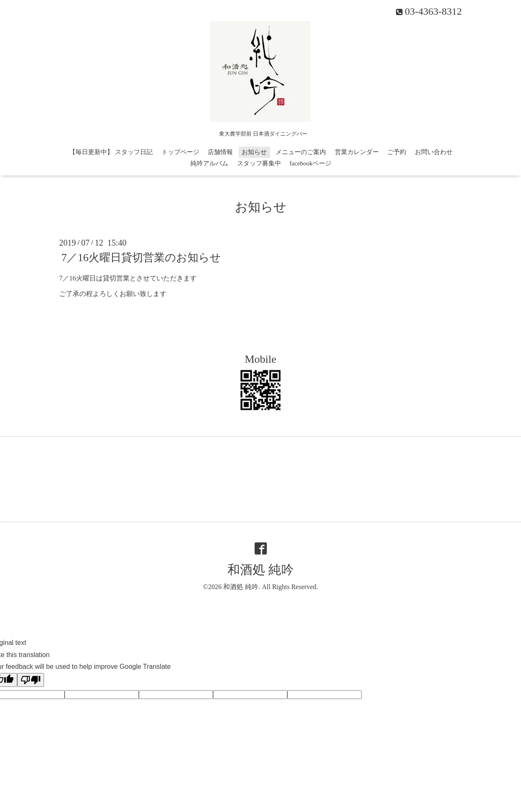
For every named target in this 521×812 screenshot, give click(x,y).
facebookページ (310, 163)
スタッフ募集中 (259, 163)
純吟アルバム (209, 163)
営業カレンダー (357, 152)
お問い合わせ (434, 152)
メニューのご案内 (301, 152)
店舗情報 (220, 152)
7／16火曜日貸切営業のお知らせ (141, 258)
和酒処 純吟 (260, 570)
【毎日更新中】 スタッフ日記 (111, 152)
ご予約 (397, 152)
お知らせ (254, 152)
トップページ (180, 152)
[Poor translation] (31, 680)
